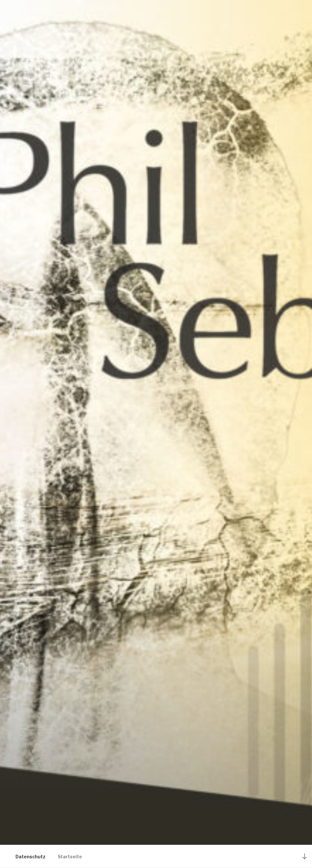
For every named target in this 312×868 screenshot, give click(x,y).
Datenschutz (30, 857)
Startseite (70, 857)
